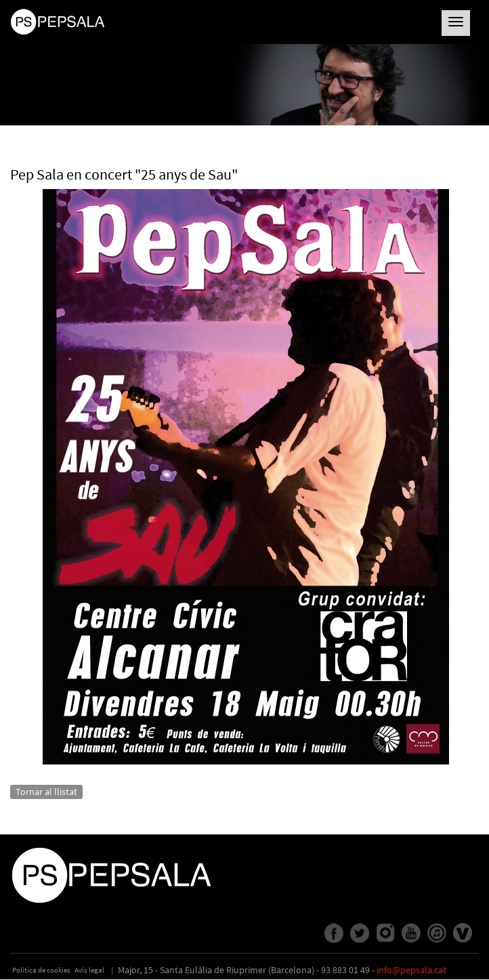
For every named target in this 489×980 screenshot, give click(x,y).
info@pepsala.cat (411, 970)
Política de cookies (41, 970)
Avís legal (89, 970)
